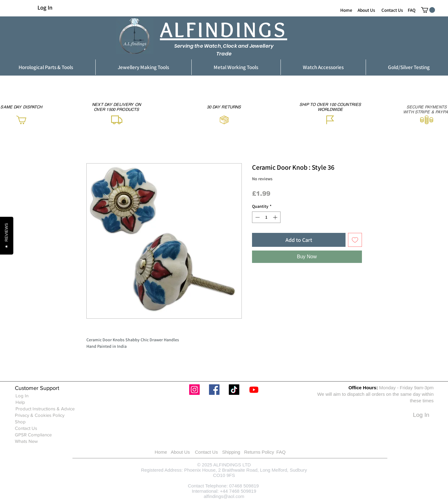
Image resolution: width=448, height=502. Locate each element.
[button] (428, 10)
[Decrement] (257, 217)
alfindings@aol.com (224, 496)
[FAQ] (412, 10)
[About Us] (366, 10)
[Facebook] (214, 390)
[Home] (346, 10)
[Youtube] (254, 390)
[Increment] (276, 217)
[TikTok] (234, 390)
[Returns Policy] (267, 452)
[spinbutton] (266, 217)
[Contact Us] (392, 10)
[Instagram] (194, 390)
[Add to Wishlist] (355, 240)
